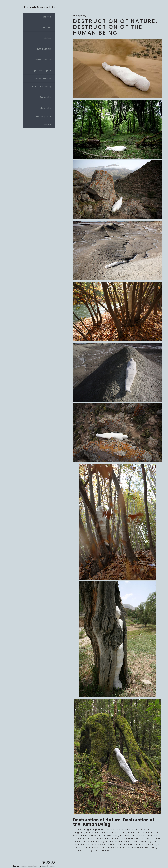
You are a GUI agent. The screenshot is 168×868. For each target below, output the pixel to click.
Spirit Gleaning (42, 87)
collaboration (42, 79)
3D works (39, 96)
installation (39, 48)
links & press (43, 116)
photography (39, 69)
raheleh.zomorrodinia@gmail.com (33, 866)
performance (39, 58)
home (47, 17)
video (39, 37)
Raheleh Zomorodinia (39, 7)
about (39, 26)
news (48, 124)
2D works (39, 107)
